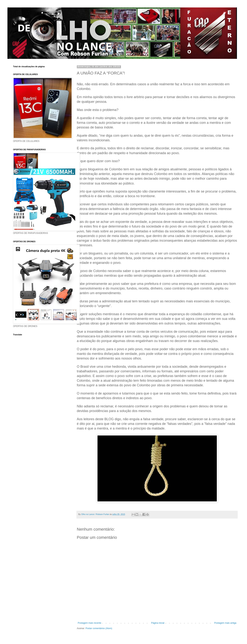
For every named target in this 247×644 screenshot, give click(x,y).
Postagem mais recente (89, 623)
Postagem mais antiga (225, 623)
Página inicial (158, 623)
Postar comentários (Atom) (99, 628)
